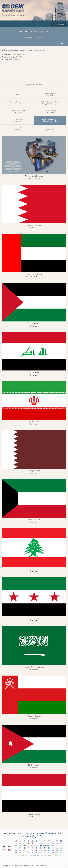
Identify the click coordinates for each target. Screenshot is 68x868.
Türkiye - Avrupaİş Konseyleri (18, 120)
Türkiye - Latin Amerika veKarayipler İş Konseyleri (50, 103)
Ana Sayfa (29, 37)
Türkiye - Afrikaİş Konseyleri (50, 94)
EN (57, 24)
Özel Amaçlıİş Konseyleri (50, 129)
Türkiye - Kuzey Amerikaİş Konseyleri (18, 103)
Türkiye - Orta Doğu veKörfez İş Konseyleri (50, 120)
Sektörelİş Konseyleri (18, 129)
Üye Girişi (62, 24)
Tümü (18, 94)
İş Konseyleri (39, 37)
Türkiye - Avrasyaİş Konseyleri (50, 112)
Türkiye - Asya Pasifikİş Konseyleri (18, 112)
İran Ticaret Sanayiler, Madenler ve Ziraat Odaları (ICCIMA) (24, 51)
